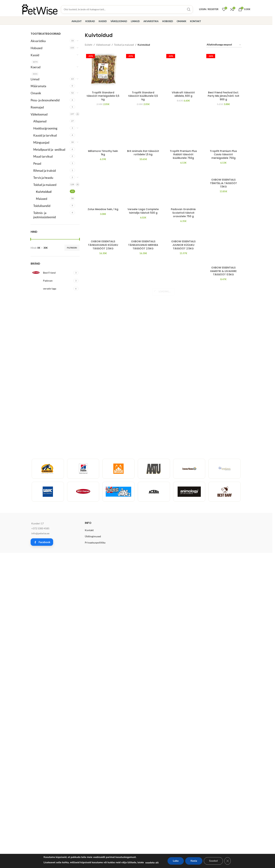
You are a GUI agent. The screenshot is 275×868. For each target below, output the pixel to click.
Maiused (42, 199)
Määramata (38, 86)
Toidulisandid (42, 206)
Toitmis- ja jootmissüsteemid (45, 215)
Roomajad (37, 107)
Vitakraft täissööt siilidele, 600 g (183, 65)
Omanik (36, 93)
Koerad (36, 67)
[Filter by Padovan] (52, 281)
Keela (194, 861)
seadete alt (152, 863)
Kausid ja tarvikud (45, 135)
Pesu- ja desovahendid (45, 100)
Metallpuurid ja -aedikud (49, 150)
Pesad (37, 164)
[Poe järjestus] (224, 45)
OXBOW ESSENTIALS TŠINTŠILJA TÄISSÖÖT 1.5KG (223, 641)
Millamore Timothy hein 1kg (103, 610)
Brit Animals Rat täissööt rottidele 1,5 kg (143, 610)
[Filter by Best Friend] (52, 273)
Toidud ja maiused (45, 185)
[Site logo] (40, 9)
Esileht (89, 45)
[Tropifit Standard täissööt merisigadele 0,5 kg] (103, 71)
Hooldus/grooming (45, 128)
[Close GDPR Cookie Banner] (228, 861)
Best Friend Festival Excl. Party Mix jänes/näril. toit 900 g (223, 325)
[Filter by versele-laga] (52, 289)
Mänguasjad (41, 142)
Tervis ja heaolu (43, 178)
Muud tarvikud (43, 156)
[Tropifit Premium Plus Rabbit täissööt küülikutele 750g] (183, 473)
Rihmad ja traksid (45, 171)
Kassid (35, 55)
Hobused (37, 48)
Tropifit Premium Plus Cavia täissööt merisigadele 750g (223, 612)
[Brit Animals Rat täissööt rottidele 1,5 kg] (143, 473)
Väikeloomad (39, 114)
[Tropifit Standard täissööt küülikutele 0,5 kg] (143, 56)
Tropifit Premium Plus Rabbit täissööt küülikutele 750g (183, 612)
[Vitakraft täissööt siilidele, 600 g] (183, 56)
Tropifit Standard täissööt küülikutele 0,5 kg (143, 66)
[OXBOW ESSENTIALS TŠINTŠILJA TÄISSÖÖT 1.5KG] (223, 630)
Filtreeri (72, 248)
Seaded (213, 861)
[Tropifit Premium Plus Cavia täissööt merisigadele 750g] (223, 473)
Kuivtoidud (44, 192)
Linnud (35, 79)
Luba (176, 861)
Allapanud (40, 121)
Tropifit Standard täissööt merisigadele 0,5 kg (103, 96)
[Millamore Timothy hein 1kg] (103, 473)
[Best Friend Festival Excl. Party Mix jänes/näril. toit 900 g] (223, 185)
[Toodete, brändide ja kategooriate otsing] (127, 9)
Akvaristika (38, 41)
